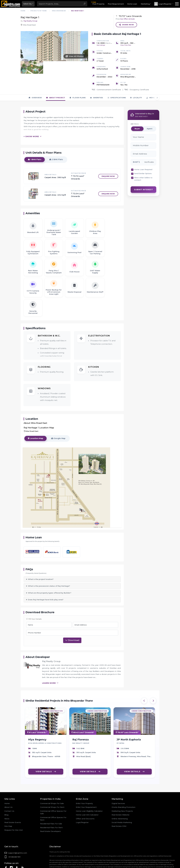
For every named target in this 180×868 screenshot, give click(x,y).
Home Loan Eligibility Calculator (89, 795)
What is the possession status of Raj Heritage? (49, 570)
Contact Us (9, 795)
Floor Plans (78, 82)
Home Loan (132, 4)
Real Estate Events (13, 807)
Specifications (117, 82)
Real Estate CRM (119, 810)
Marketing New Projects (122, 795)
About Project (56, 82)
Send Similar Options (143, 158)
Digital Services (118, 788)
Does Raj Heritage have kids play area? (46, 584)
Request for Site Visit (14, 814)
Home (7, 788)
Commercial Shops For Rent (52, 791)
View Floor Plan (126, 45)
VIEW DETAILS (46, 758)
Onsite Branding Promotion (123, 791)
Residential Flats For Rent (51, 812)
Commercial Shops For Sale (52, 788)
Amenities (97, 82)
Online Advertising (120, 803)
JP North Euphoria (129, 726)
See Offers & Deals (127, 19)
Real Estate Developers (50, 816)
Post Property (98, 3)
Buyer (137, 113)
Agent (150, 113)
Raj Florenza (81, 726)
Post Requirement (116, 4)
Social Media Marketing (122, 807)
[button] (164, 4)
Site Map (8, 810)
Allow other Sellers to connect (143, 163)
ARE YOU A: (135, 108)
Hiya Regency (37, 726)
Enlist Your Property (84, 788)
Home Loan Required (143, 154)
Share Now (126, 25)
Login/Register (82, 807)
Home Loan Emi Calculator (87, 799)
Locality (136, 82)
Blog (6, 799)
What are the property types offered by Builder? (50, 577)
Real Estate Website (120, 799)
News (7, 803)
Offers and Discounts (85, 803)
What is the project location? (41, 563)
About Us (8, 791)
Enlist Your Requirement (86, 791)
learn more (50, 667)
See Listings (101, 45)
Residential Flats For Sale (51, 808)
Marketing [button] (145, 4)
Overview (35, 82)
